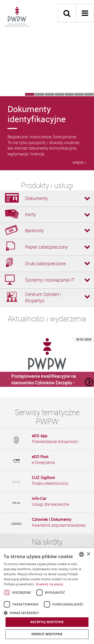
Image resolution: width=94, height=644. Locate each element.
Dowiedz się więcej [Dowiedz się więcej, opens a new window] (49, 584)
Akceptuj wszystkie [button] (47, 622)
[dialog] (47, 596)
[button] (47, 613)
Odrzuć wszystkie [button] (47, 634)
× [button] (88, 554)
